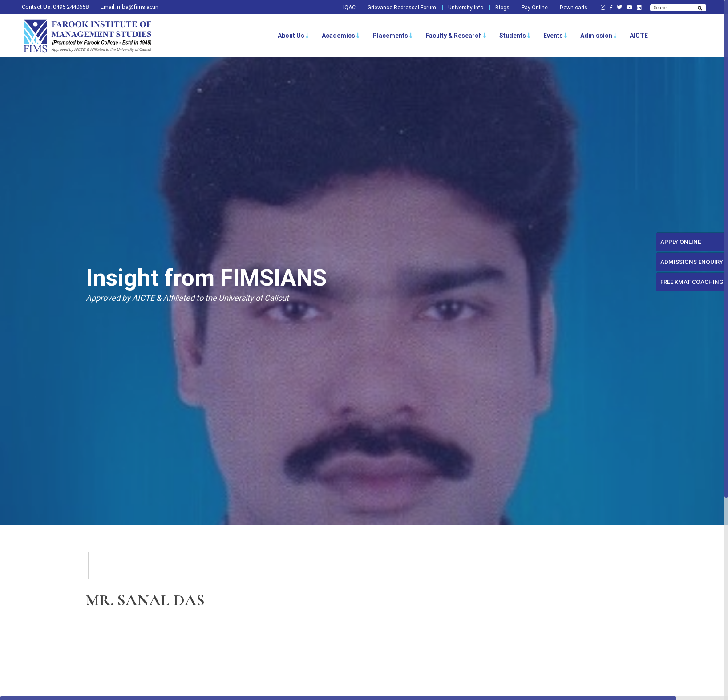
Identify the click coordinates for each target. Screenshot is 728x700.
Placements (392, 36)
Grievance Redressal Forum (394, 7)
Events (555, 36)
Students (515, 36)
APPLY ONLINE (671, 244)
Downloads (570, 7)
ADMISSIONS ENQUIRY (685, 267)
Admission (599, 36)
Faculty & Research (456, 36)
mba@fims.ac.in (138, 7)
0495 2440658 (71, 7)
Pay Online (530, 7)
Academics (341, 36)
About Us (293, 36)
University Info (459, 7)
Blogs (497, 7)
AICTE (639, 36)
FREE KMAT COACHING (685, 291)
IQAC (340, 7)
